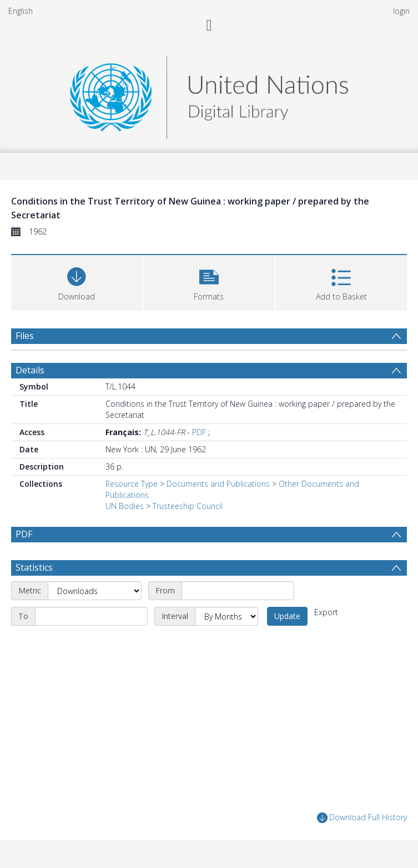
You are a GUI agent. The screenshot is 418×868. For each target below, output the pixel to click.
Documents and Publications (218, 484)
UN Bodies (125, 506)
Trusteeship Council (188, 506)
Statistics (34, 567)
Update (287, 616)
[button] (209, 281)
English (21, 11)
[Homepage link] (209, 94)
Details (30, 370)
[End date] (91, 616)
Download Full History (362, 818)
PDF (199, 432)
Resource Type (132, 484)
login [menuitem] (401, 11)
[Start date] (238, 591)
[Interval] (226, 616)
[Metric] (95, 591)
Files (25, 336)
